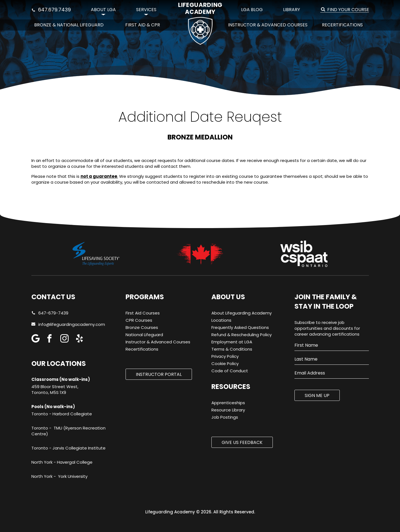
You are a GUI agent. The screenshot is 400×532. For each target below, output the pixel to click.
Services (146, 10)
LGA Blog (252, 10)
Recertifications (342, 25)
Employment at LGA (232, 342)
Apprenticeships (228, 403)
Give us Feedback (242, 442)
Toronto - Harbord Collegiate (62, 414)
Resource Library (228, 410)
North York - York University (59, 476)
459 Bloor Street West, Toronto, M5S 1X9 (55, 389)
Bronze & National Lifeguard (69, 25)
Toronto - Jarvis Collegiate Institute (68, 448)
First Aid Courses (143, 313)
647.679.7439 (51, 10)
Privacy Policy (225, 356)
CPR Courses (139, 320)
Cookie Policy (225, 364)
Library (292, 10)
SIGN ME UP (317, 395)
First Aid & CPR (143, 25)
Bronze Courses (142, 327)
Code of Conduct (230, 371)
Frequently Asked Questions (240, 327)
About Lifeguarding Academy (242, 313)
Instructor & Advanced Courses (268, 25)
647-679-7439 (50, 313)
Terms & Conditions (232, 349)
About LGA (103, 10)
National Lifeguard (144, 335)
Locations (221, 320)
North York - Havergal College (62, 462)
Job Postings (225, 417)
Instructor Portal (159, 374)
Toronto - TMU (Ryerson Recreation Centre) (68, 431)
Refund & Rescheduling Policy (242, 335)
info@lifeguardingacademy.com (72, 324)
